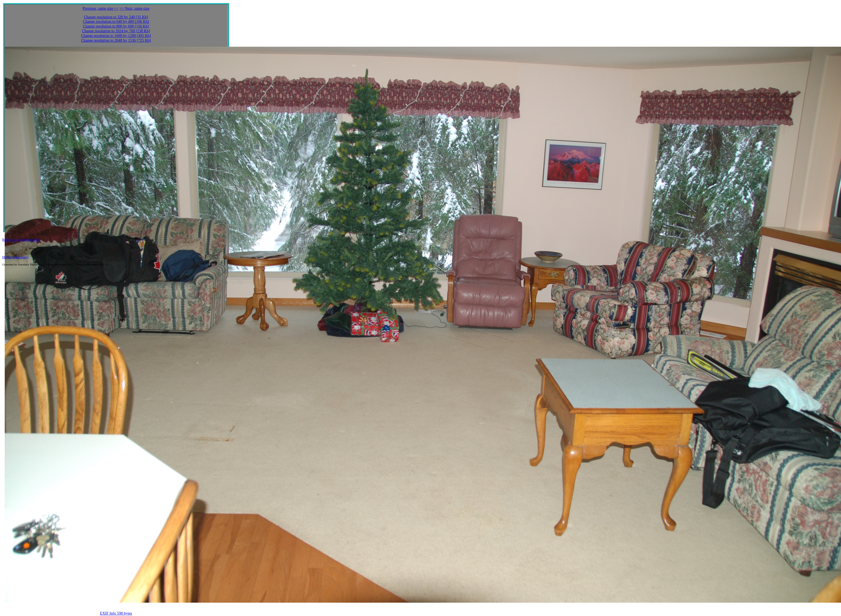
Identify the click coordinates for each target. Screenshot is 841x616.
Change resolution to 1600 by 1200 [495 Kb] (116, 36)
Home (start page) (15, 257)
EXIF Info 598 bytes (116, 613)
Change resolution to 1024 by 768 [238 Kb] (116, 31)
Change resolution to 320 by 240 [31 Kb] (116, 17)
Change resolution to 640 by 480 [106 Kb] (116, 22)
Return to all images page (21, 239)
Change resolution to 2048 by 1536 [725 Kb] (116, 40)
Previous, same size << (101, 8)
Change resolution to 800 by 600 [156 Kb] (116, 26)
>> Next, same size (135, 8)
